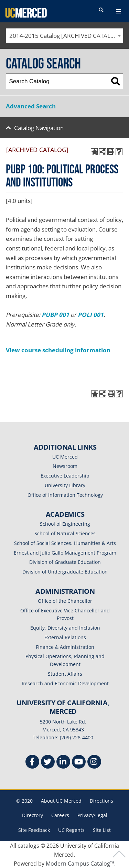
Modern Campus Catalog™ (80, 864)
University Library (65, 485)
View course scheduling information (58, 350)
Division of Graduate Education (65, 562)
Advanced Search (31, 106)
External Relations (65, 637)
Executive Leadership (65, 476)
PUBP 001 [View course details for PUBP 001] (55, 315)
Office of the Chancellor (65, 601)
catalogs (28, 846)
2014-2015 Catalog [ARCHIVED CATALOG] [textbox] (65, 36)
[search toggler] (101, 10)
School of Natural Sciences (65, 533)
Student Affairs (65, 674)
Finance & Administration (65, 647)
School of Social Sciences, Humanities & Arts (65, 543)
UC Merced (65, 457)
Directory (33, 815)
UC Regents (71, 830)
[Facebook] (32, 763)
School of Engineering (65, 524)
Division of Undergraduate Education (65, 572)
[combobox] (64, 36)
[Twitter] (48, 763)
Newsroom (65, 466)
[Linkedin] (63, 763)
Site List (102, 830)
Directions (101, 801)
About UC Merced (61, 801)
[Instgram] (94, 763)
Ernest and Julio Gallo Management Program (65, 553)
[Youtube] (79, 763)
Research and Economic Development (65, 683)
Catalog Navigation (39, 128)
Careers (60, 815)
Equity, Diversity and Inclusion (65, 628)
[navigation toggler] (119, 11)
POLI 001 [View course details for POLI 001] (91, 315)
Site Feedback (34, 830)
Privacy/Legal (92, 815)
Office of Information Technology (65, 495)
